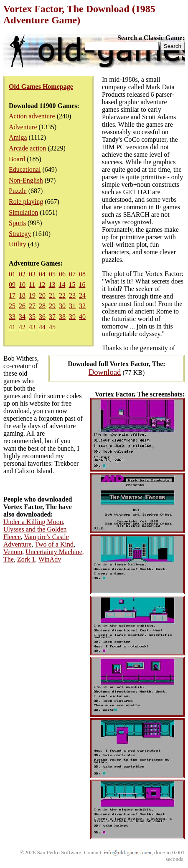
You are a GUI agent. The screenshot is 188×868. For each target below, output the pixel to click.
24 (82, 295)
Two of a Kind (54, 544)
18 (22, 295)
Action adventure (32, 116)
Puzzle (18, 191)
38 (62, 317)
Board (17, 159)
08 (82, 274)
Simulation (23, 212)
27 (32, 306)
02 (22, 274)
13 (52, 285)
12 (42, 285)
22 (62, 295)
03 (32, 274)
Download (105, 372)
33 (12, 317)
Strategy (20, 234)
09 (12, 285)
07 (72, 274)
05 (52, 274)
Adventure (23, 127)
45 (52, 327)
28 (42, 306)
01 (12, 274)
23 (72, 295)
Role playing (26, 202)
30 (62, 306)
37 (52, 317)
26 (22, 306)
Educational (25, 169)
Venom (13, 552)
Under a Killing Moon (33, 522)
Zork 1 (26, 559)
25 (12, 306)
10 (22, 285)
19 (32, 295)
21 (52, 295)
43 (32, 327)
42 (22, 327)
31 (72, 306)
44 (42, 327)
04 (42, 274)
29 (52, 306)
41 (12, 327)
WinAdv (50, 559)
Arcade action (27, 148)
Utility (18, 244)
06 (62, 274)
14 (62, 285)
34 (22, 317)
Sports (17, 223)
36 (42, 317)
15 (72, 285)
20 (42, 295)
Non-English (26, 180)
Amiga (18, 137)
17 (12, 295)
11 (32, 285)
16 (82, 285)
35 (32, 317)
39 (72, 317)
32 (82, 306)
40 (82, 317)
